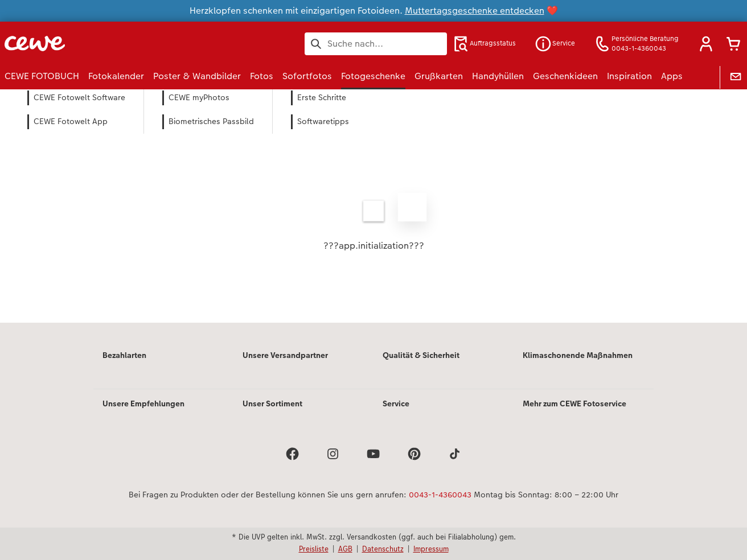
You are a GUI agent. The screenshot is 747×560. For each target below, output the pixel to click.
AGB (345, 549)
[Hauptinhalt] (373, 221)
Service (396, 403)
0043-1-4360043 (440, 495)
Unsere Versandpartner (285, 355)
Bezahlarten (124, 355)
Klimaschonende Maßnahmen (578, 355)
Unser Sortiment (272, 403)
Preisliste (314, 549)
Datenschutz (383, 549)
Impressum (431, 549)
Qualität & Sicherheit (421, 355)
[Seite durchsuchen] (376, 44)
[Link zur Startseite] (116, 44)
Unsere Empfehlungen (143, 403)
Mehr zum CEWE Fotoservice (574, 403)
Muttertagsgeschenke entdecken (475, 11)
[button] (706, 44)
